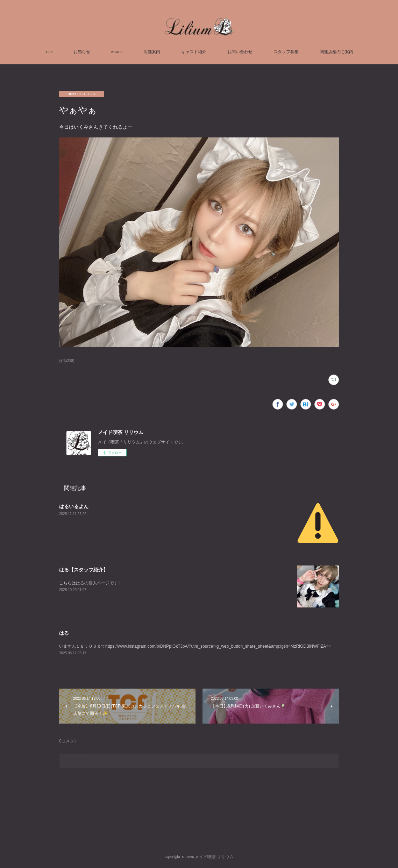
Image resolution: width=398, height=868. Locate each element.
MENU (117, 52)
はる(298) (67, 361)
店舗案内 (152, 52)
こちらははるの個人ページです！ (91, 583)
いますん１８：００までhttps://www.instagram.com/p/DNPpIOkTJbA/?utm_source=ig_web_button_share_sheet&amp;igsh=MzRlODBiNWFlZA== (195, 646)
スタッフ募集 (286, 52)
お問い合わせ (240, 52)
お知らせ (82, 52)
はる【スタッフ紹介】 (84, 570)
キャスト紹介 (194, 52)
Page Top (199, 829)
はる (64, 633)
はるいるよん (74, 506)
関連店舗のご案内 (336, 52)
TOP (49, 52)
